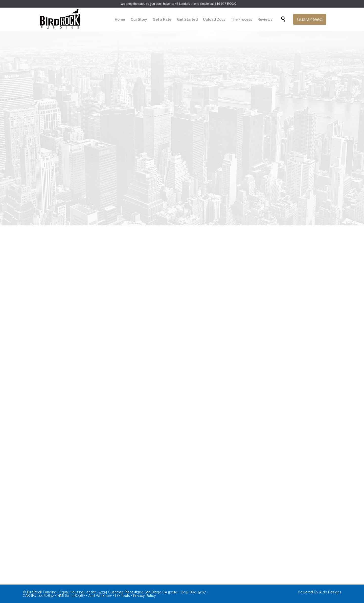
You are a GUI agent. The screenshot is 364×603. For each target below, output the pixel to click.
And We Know (100, 596)
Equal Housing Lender (78, 592)
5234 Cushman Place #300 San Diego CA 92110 (138, 592)
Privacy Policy (145, 596)
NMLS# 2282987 (71, 596)
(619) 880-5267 (193, 592)
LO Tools (122, 596)
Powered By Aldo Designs (320, 592)
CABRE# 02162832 (38, 596)
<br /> (182, 307)
